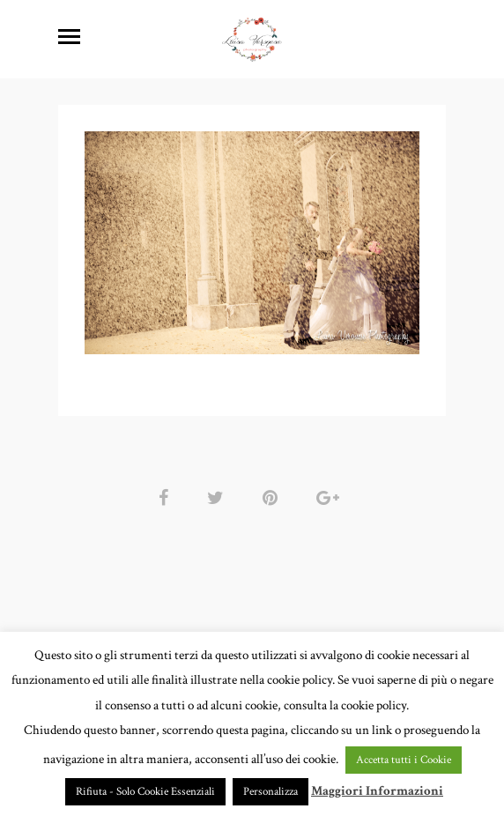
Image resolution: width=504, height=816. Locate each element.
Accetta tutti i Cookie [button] (404, 760)
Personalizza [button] (271, 792)
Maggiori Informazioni (377, 791)
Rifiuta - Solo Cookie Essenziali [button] (145, 792)
